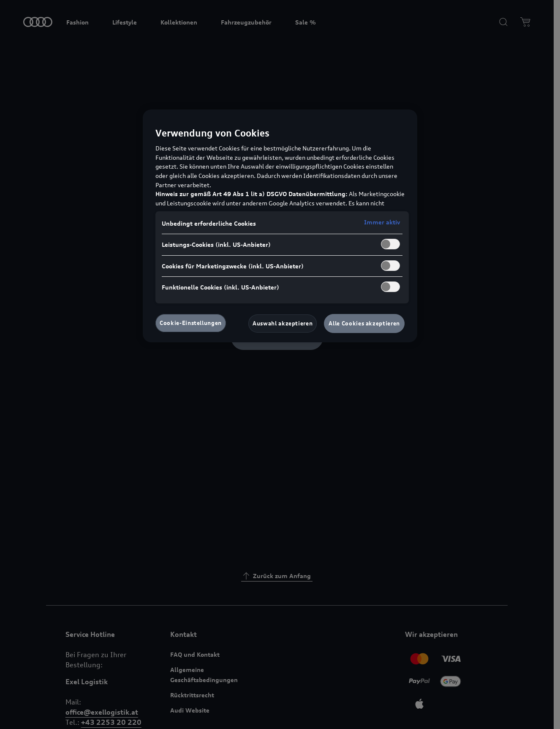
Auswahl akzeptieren (283, 323)
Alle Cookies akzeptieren (364, 323)
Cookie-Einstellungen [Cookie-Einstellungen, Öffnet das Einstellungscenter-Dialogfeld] (191, 323)
